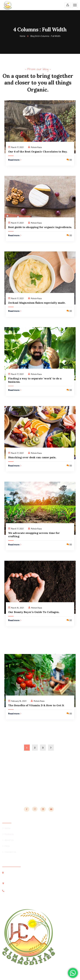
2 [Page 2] (35, 748)
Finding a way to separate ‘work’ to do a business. (35, 380)
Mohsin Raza (36, 147)
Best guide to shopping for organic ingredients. (40, 227)
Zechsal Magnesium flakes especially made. (37, 303)
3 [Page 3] (43, 748)
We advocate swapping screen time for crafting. (34, 535)
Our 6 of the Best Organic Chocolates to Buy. (38, 152)
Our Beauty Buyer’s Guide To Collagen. (34, 612)
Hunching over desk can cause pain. (32, 457)
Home (23, 36)
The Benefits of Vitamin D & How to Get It (36, 705)
